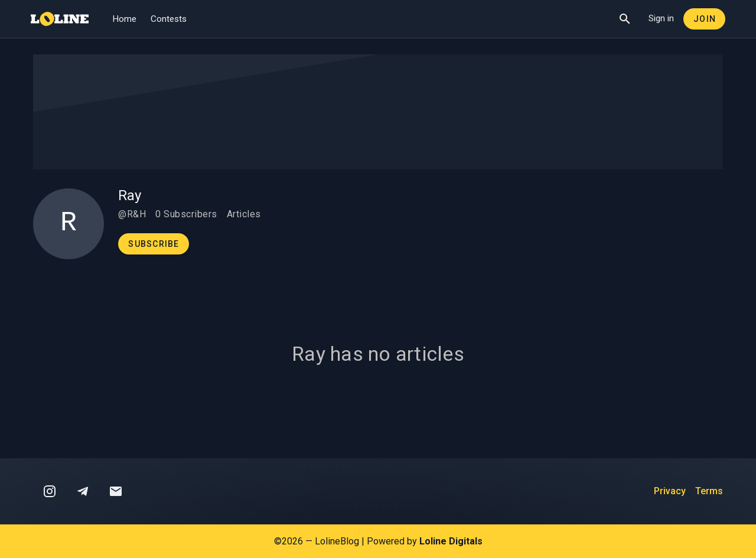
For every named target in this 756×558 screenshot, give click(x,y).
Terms (709, 491)
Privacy (670, 491)
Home (124, 19)
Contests (169, 19)
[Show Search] (625, 19)
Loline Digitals (451, 541)
